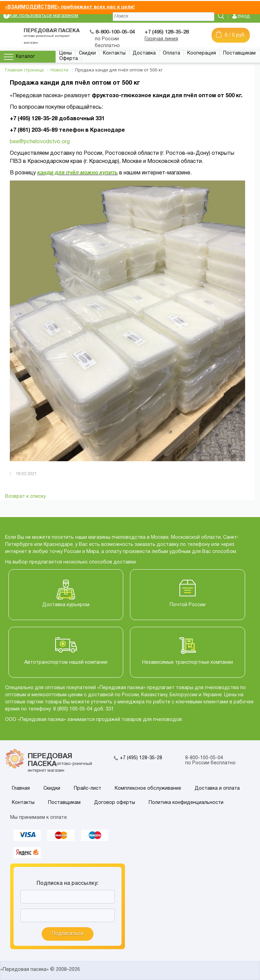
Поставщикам (239, 53)
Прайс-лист (88, 789)
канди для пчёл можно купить (78, 173)
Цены (66, 53)
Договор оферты (115, 803)
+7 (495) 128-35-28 (141, 758)
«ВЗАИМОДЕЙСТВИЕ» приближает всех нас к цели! (70, 7)
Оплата (171, 53)
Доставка (144, 53)
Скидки (87, 53)
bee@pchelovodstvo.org (40, 142)
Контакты (114, 53)
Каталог (25, 57)
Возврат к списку (25, 497)
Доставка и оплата (217, 789)
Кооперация (202, 53)
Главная (21, 789)
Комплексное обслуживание (148, 789)
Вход (244, 16)
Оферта (69, 59)
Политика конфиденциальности (186, 803)
